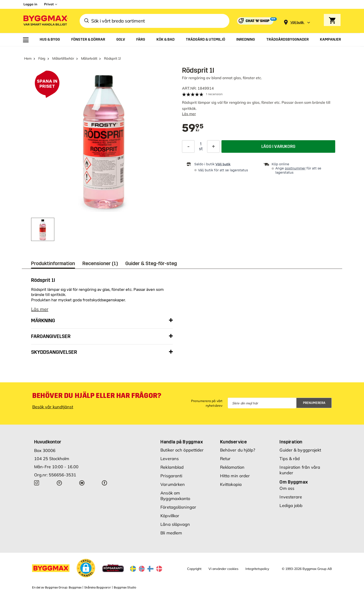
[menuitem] (26, 40)
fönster (267, 102)
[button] (86, 568)
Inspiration (291, 442)
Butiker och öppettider (182, 450)
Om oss (287, 488)
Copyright (194, 569)
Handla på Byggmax (182, 442)
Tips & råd (290, 459)
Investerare (291, 497)
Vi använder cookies (223, 569)
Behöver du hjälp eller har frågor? (97, 396)
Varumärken (173, 484)
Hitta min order (235, 476)
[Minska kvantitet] (188, 146)
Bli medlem (171, 533)
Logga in (30, 4)
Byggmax (75, 588)
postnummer (295, 168)
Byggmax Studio (125, 588)
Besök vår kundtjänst (53, 407)
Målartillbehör (63, 58)
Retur (225, 459)
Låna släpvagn (175, 524)
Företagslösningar (178, 507)
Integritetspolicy (257, 569)
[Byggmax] (45, 21)
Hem (28, 58)
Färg (42, 58)
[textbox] (193, 128)
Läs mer (189, 114)
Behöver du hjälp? (238, 450)
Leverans (170, 459)
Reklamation (232, 467)
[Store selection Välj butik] (297, 22)
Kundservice (233, 442)
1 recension (214, 94)
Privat (49, 4)
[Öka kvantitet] (213, 146)
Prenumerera (314, 403)
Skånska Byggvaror (98, 588)
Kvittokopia (231, 484)
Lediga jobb (291, 505)
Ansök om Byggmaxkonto (175, 496)
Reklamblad (172, 467)
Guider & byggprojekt (300, 450)
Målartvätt (89, 58)
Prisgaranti (171, 476)
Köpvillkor (170, 516)
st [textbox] (201, 149)
